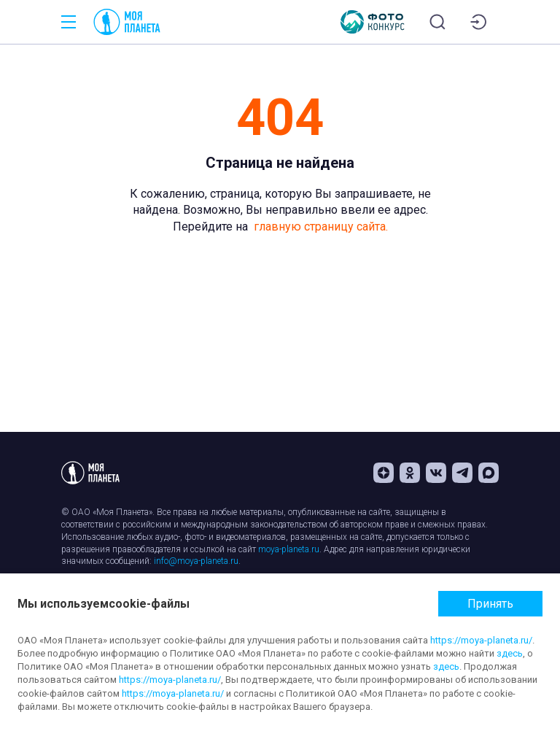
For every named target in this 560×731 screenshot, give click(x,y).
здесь (510, 653)
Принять (490, 604)
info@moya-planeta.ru (196, 561)
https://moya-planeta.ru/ (481, 640)
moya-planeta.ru (289, 549)
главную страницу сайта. (321, 227)
